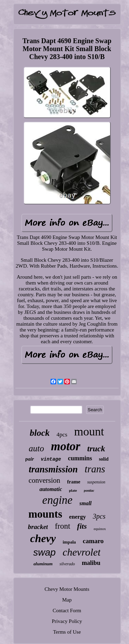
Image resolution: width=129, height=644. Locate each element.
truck (96, 449)
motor (66, 446)
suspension (96, 482)
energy (78, 517)
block (40, 433)
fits (82, 526)
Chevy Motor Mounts (67, 589)
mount (89, 431)
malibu (91, 563)
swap (45, 552)
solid (104, 459)
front (62, 526)
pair (30, 459)
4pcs (62, 435)
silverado (67, 564)
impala (69, 542)
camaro (93, 541)
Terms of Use (67, 632)
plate (73, 490)
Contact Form (67, 611)
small (86, 503)
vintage (51, 459)
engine (57, 500)
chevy (43, 538)
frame (74, 482)
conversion (44, 480)
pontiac (89, 491)
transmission (53, 469)
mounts (45, 514)
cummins (80, 458)
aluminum (43, 564)
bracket (38, 527)
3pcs (99, 516)
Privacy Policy (67, 621)
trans (95, 469)
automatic (51, 489)
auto (36, 448)
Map (67, 600)
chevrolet (82, 552)
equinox (100, 529)
